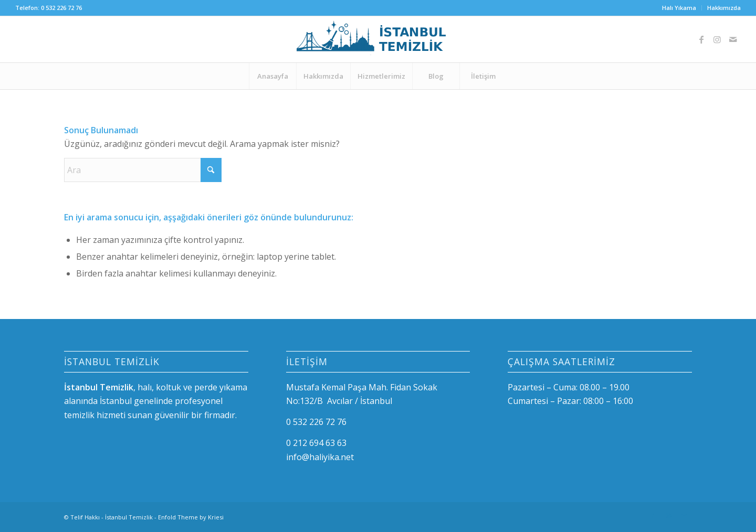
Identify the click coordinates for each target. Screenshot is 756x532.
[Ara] (143, 170)
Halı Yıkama (679, 8)
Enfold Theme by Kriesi (191, 517)
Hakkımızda (724, 8)
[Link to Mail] (733, 39)
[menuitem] (679, 8)
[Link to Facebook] (701, 39)
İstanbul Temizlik (129, 517)
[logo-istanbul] (378, 39)
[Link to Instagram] (717, 39)
